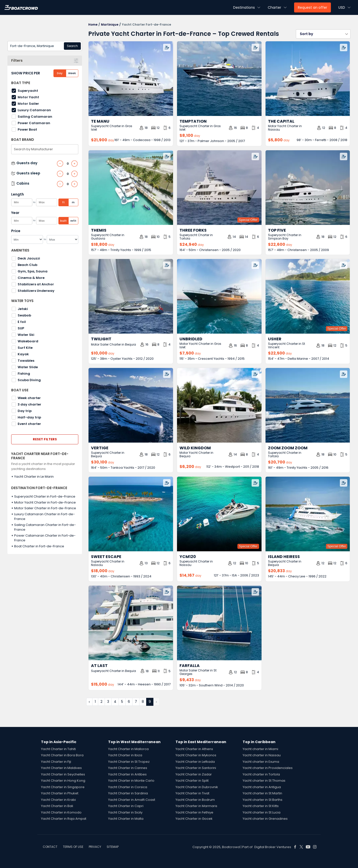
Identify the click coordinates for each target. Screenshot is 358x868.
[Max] (63, 239)
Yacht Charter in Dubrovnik (197, 787)
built (63, 221)
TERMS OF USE (73, 847)
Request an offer (313, 7)
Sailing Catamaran (35, 117)
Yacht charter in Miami (260, 749)
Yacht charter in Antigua (262, 787)
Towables (26, 361)
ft (63, 202)
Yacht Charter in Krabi (58, 800)
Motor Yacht (28, 97)
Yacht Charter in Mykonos (196, 755)
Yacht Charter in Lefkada (195, 762)
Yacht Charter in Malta (126, 819)
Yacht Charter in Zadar (194, 774)
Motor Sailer (28, 104)
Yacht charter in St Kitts (261, 806)
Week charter (29, 398)
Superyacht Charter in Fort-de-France (45, 496)
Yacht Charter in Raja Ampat (64, 819)
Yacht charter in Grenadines (265, 819)
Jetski (23, 309)
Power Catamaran (34, 123)
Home (93, 25)
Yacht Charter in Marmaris (196, 806)
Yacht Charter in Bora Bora (62, 755)
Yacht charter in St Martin (262, 793)
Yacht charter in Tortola (261, 774)
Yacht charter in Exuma (261, 762)
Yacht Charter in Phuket (60, 793)
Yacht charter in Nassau (262, 755)
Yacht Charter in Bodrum (195, 800)
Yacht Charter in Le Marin (34, 477)
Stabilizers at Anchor (36, 284)
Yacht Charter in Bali (57, 806)
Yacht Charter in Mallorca (128, 749)
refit (73, 221)
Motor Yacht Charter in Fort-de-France (45, 502)
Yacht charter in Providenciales (268, 768)
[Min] (27, 239)
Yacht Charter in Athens (194, 749)
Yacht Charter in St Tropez (129, 762)
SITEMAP (113, 847)
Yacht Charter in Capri (126, 806)
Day (60, 73)
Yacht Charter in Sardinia (128, 793)
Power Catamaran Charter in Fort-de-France (45, 538)
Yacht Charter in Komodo (61, 812)
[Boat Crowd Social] (295, 847)
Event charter (29, 424)
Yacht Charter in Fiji (56, 762)
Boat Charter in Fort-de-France (39, 546)
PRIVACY (95, 847)
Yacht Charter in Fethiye (194, 812)
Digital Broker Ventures (273, 847)
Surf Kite (25, 348)
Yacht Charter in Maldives (61, 768)
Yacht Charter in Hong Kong (63, 781)
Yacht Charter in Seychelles (63, 774)
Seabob (24, 315)
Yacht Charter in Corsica (128, 787)
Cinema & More (31, 278)
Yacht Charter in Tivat (192, 793)
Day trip (25, 411)
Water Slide (28, 367)
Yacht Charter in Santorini (196, 768)
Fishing (24, 374)
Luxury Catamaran (34, 110)
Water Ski (26, 335)
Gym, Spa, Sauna (33, 271)
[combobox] (45, 46)
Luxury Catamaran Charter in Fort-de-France (45, 517)
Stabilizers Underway (36, 291)
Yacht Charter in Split (192, 781)
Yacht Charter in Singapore (63, 787)
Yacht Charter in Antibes (127, 774)
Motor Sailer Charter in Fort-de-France (45, 508)
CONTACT (50, 847)
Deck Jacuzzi (29, 258)
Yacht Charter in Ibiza (125, 755)
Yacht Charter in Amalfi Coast (132, 800)
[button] (323, 34)
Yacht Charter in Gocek (194, 819)
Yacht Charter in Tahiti (58, 749)
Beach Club (27, 265)
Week (72, 73)
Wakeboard (28, 341)
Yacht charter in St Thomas (264, 781)
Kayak (23, 354)
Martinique (110, 25)
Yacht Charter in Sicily (125, 812)
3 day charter (29, 404)
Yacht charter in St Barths (263, 800)
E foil (22, 322)
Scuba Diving (29, 380)
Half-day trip (29, 417)
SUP (21, 328)
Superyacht (28, 91)
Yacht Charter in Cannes (128, 768)
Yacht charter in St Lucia (262, 812)
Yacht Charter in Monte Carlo (131, 781)
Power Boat (27, 129)
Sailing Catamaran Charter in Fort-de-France (45, 527)
